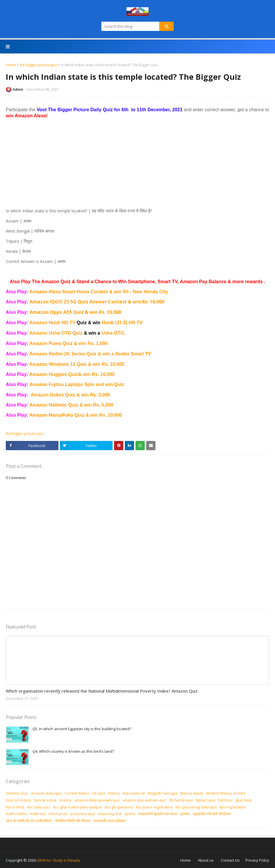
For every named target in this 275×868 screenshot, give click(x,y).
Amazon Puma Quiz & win (58, 343)
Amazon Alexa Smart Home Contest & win (76, 292)
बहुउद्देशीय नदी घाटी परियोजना (212, 814)
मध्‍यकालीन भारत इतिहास (109, 821)
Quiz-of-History (18, 800)
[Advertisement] (137, 163)
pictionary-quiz (83, 814)
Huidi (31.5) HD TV (122, 322)
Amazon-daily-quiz (46, 793)
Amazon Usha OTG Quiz (65, 333)
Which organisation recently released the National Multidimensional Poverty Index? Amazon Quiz (102, 691)
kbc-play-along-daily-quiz (196, 807)
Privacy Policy (257, 860)
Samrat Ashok (45, 800)
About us (206, 860)
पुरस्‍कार (185, 814)
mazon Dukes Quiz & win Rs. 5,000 (72, 395)
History (114, 793)
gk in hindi (244, 800)
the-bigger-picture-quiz (38, 65)
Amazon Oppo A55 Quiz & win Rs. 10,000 (75, 312)
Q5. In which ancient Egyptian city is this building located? (82, 729)
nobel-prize (58, 814)
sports (130, 814)
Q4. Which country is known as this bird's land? (73, 751)
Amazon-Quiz (17, 793)
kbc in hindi (15, 807)
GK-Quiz (98, 793)
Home (11, 65)
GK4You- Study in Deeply (58, 860)
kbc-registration (233, 807)
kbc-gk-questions (119, 807)
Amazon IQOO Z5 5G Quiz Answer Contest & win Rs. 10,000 (97, 302)
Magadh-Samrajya (163, 793)
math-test (38, 814)
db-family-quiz (181, 800)
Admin (18, 89)
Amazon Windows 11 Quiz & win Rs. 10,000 (77, 364)
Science (65, 800)
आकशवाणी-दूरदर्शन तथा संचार (158, 814)
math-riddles (16, 814)
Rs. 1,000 (97, 343)
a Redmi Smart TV (131, 354)
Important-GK (134, 793)
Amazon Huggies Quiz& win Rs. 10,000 (72, 374)
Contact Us (230, 860)
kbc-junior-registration (154, 807)
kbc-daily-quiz (39, 807)
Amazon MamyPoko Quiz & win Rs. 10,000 (76, 415)
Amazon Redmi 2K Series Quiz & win (70, 354)
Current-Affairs (77, 793)
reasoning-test (110, 814)
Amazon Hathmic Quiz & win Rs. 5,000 (71, 405)
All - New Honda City (145, 292)
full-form (225, 800)
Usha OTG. (113, 333)
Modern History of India (226, 793)
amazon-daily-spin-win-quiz (97, 800)
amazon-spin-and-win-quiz (144, 800)
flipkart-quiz (206, 800)
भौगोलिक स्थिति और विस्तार (73, 821)
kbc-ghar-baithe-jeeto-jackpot (77, 807)
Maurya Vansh (192, 793)
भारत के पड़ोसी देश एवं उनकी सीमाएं (29, 821)
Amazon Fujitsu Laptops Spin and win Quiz (77, 384)
